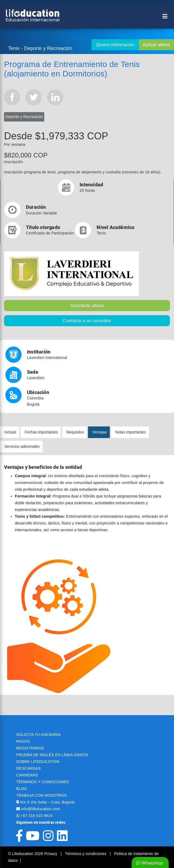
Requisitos (75, 432)
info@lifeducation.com (40, 809)
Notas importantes (131, 432)
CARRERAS (27, 775)
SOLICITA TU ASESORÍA (38, 735)
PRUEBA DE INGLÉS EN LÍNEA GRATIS (52, 755)
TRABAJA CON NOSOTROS (42, 795)
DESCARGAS (28, 768)
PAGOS (23, 741)
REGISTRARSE (30, 748)
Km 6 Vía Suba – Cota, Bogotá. (48, 802)
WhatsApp (150, 863)
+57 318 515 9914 (36, 816)
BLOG (22, 789)
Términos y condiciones (86, 854)
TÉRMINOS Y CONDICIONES (43, 782)
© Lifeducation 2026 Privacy (33, 854)
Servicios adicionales (22, 446)
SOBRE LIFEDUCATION (38, 762)
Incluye (10, 432)
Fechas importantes (41, 432)
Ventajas (100, 432)
